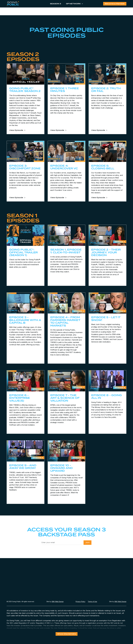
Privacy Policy (80, 602)
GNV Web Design (58, 602)
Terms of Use (92, 602)
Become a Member (115, 4)
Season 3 (55, 4)
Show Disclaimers (67, 634)
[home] (19, 4)
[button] (74, 4)
